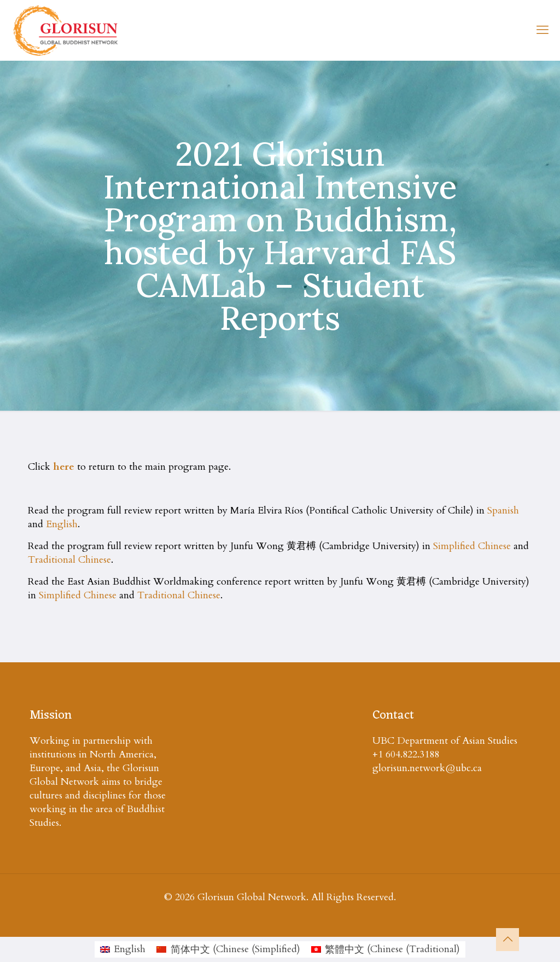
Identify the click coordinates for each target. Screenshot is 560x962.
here (64, 467)
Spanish (503, 511)
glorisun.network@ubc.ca (427, 768)
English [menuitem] (130, 949)
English (62, 524)
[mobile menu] (542, 30)
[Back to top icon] (507, 940)
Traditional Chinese (69, 560)
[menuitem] (123, 949)
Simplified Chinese (472, 546)
